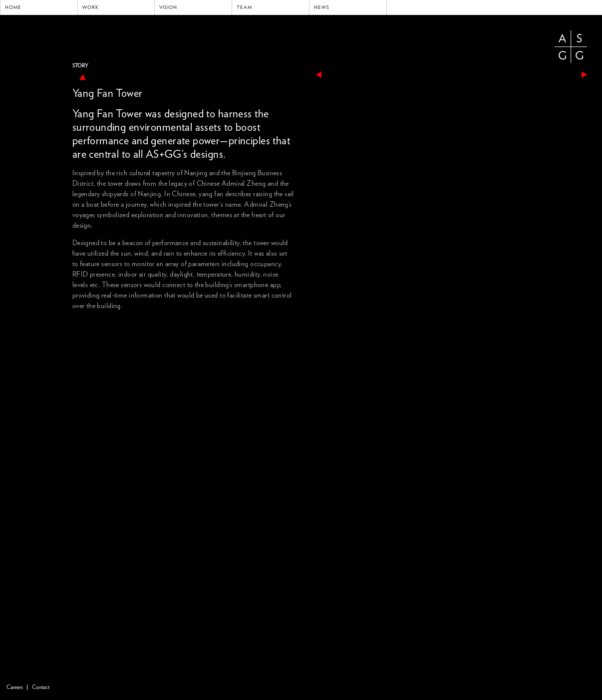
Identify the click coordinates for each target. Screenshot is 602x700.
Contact (41, 687)
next (584, 75)
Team (244, 7)
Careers (15, 687)
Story (80, 66)
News (322, 7)
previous (319, 75)
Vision (168, 7)
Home (13, 7)
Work (91, 7)
